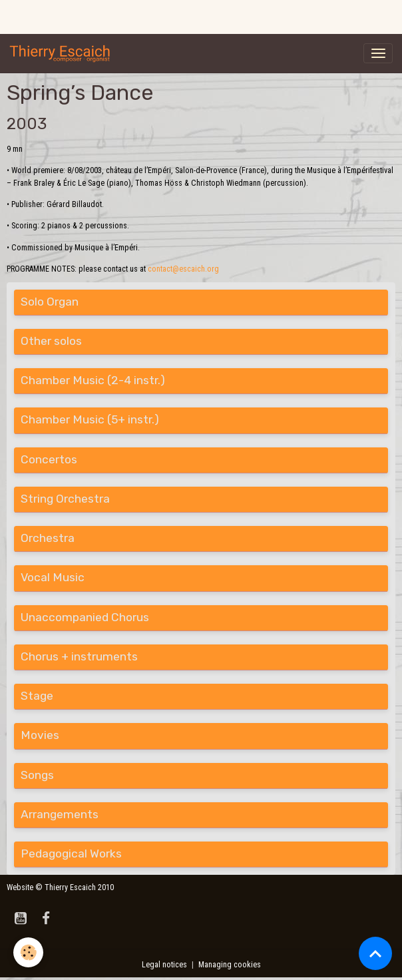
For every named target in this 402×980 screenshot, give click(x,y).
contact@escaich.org (183, 269)
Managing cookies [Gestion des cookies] (230, 965)
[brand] (63, 53)
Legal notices (164, 965)
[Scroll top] (375, 953)
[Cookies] (28, 952)
